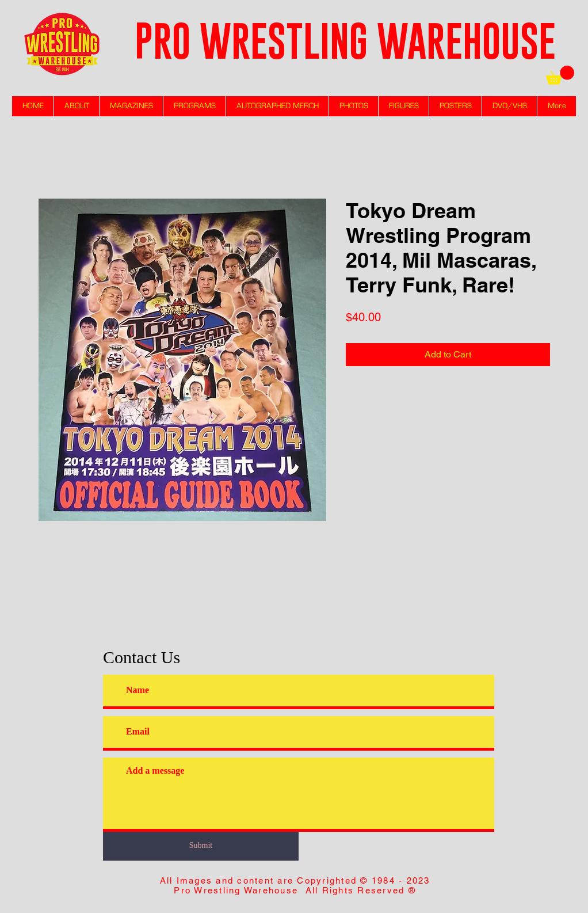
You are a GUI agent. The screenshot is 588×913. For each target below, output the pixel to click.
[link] (560, 75)
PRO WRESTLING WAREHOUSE (345, 41)
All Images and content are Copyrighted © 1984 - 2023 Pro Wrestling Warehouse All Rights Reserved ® (295, 885)
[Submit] (201, 845)
